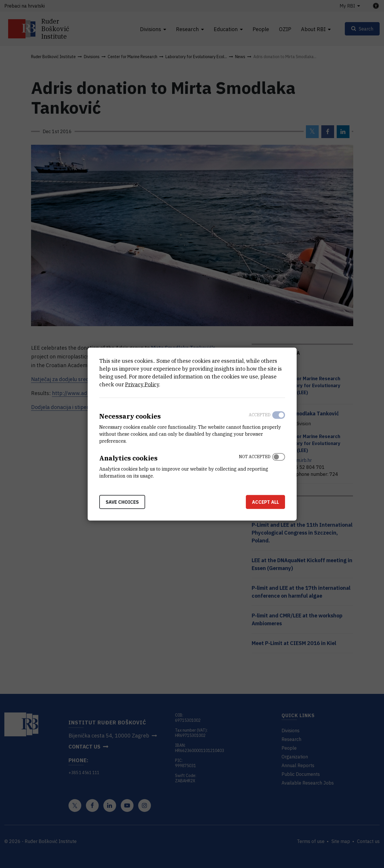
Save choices (122, 502)
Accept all (265, 502)
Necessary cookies (130, 416)
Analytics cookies (128, 458)
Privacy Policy (142, 384)
